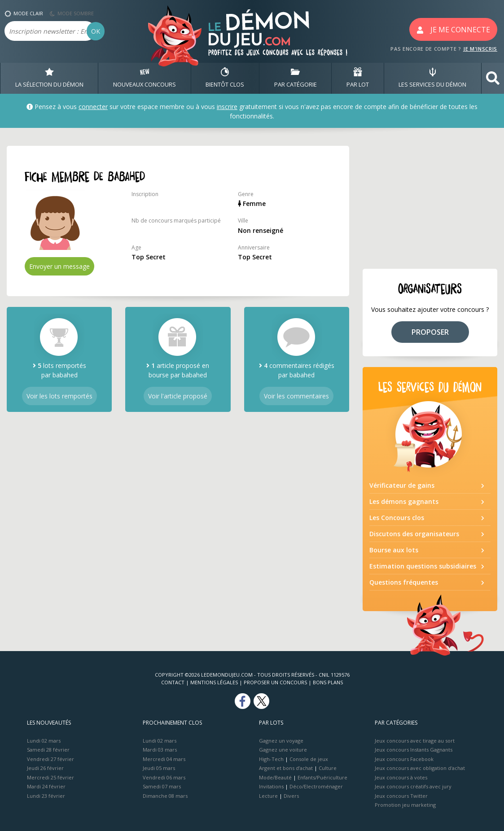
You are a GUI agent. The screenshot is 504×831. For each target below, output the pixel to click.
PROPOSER (430, 332)
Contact (173, 682)
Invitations (271, 786)
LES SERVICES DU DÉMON (432, 78)
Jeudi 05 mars (159, 768)
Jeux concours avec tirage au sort (415, 741)
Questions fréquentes (404, 582)
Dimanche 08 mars (165, 796)
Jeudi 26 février (45, 768)
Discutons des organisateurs (414, 534)
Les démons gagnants (404, 501)
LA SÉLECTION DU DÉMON (49, 78)
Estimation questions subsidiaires (423, 566)
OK (96, 31)
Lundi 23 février (46, 796)
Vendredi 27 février (50, 759)
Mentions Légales (214, 682)
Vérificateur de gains (402, 485)
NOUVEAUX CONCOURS (145, 78)
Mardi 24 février (46, 786)
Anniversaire (254, 247)
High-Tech (271, 759)
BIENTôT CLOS (225, 78)
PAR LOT (358, 78)
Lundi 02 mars (44, 741)
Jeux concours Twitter (401, 796)
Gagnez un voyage (281, 741)
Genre (246, 194)
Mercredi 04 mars (164, 759)
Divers (291, 796)
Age (136, 247)
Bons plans (328, 682)
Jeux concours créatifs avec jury (413, 786)
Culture (328, 768)
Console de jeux (309, 759)
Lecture (268, 796)
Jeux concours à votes (401, 777)
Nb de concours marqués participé (176, 221)
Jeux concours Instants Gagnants (414, 750)
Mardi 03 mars (160, 750)
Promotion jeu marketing (405, 805)
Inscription (145, 194)
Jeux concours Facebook (404, 759)
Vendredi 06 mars (164, 777)
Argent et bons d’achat (286, 768)
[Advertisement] (430, 202)
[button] (493, 78)
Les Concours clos (397, 518)
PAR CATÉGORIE (296, 78)
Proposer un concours (275, 682)
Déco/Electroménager (316, 786)
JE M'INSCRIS (480, 49)
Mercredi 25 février (50, 777)
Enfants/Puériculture (322, 777)
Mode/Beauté (275, 777)
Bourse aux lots (394, 550)
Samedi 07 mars (162, 786)
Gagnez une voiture (283, 750)
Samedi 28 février (48, 750)
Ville (243, 221)
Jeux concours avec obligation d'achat (420, 768)
